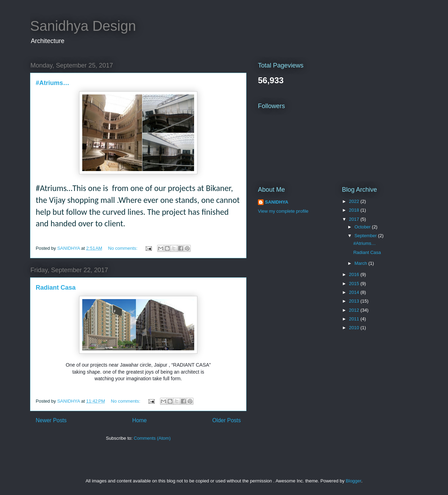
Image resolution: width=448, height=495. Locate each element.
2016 (355, 274)
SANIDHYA (277, 202)
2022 (355, 201)
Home (140, 420)
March (362, 263)
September (366, 236)
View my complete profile (283, 211)
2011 (355, 319)
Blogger (353, 481)
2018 (355, 210)
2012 (355, 310)
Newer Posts (51, 420)
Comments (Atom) (152, 438)
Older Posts (227, 420)
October (363, 227)
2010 (355, 328)
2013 (355, 301)
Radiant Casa (56, 288)
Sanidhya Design (83, 26)
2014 (355, 292)
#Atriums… (52, 83)
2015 (355, 284)
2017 (355, 219)
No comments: (123, 248)
